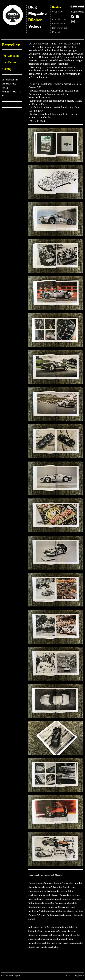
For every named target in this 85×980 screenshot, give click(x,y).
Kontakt (57, 32)
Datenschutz (60, 28)
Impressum (59, 23)
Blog (33, 7)
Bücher (35, 20)
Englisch (58, 11)
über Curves (59, 19)
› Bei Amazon (10, 56)
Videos (35, 26)
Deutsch (57, 7)
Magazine (37, 13)
